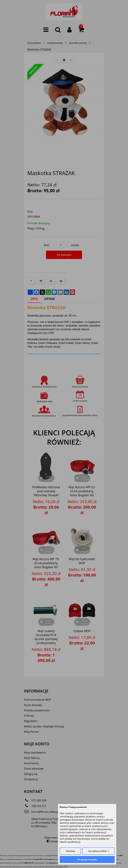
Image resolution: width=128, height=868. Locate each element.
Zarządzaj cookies (97, 851)
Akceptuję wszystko (87, 859)
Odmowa (70, 851)
